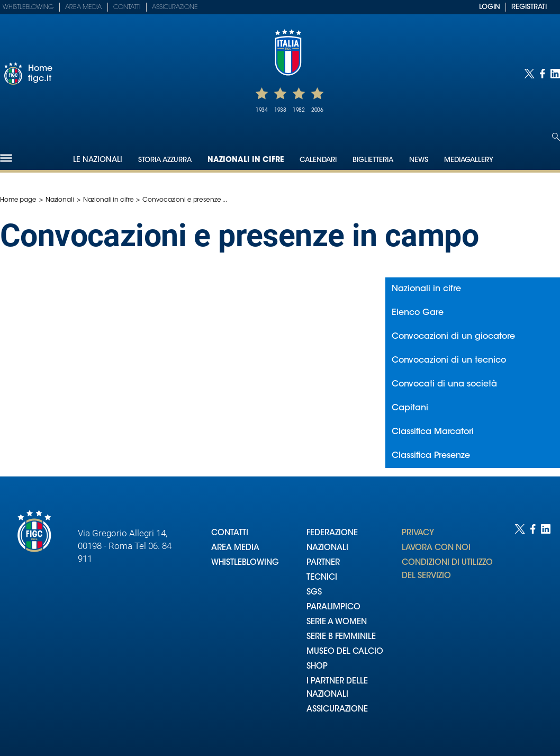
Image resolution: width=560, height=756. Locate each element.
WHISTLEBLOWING (245, 563)
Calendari (318, 160)
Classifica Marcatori (433, 432)
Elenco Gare (418, 313)
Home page (18, 200)
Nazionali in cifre (246, 160)
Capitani (410, 408)
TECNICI (322, 578)
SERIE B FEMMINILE (341, 637)
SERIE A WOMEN (337, 622)
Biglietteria (373, 160)
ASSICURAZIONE (337, 710)
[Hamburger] (6, 158)
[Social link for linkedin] (555, 74)
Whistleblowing (28, 7)
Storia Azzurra (165, 160)
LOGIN (490, 7)
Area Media (83, 7)
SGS (314, 593)
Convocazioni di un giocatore (453, 337)
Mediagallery (469, 160)
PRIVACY (418, 533)
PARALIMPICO (333, 607)
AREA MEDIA (235, 548)
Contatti (127, 7)
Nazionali (60, 200)
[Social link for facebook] (543, 74)
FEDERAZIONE (332, 533)
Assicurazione (175, 7)
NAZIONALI (327, 548)
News (419, 160)
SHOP (317, 667)
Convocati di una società (444, 384)
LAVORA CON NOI (436, 548)
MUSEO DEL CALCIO (345, 652)
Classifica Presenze (431, 456)
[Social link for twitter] (529, 74)
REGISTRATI (529, 7)
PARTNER (323, 563)
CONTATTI (230, 533)
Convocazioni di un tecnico (449, 361)
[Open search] (556, 137)
